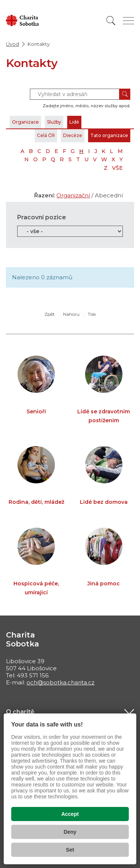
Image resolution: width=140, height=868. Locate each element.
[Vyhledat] (111, 21)
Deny (70, 832)
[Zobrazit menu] (128, 21)
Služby (54, 122)
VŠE (117, 168)
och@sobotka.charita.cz (60, 682)
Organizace (25, 122)
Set (70, 850)
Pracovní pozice (42, 217)
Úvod (13, 44)
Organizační (73, 195)
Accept (70, 814)
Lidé (74, 122)
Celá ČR (46, 135)
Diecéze (73, 135)
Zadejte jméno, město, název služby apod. (86, 106)
